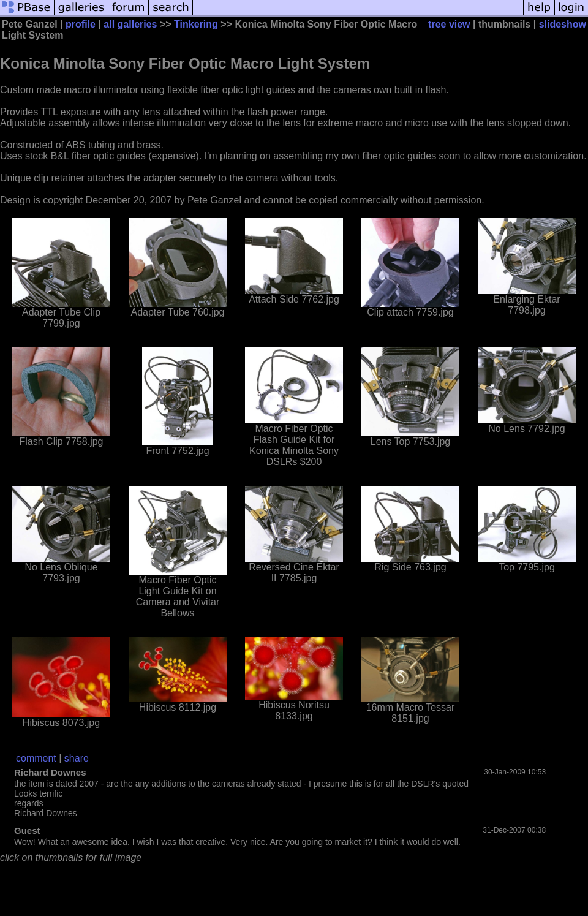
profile (81, 24)
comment (36, 758)
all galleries (130, 24)
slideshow (563, 24)
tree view (449, 24)
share (77, 758)
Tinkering (196, 24)
